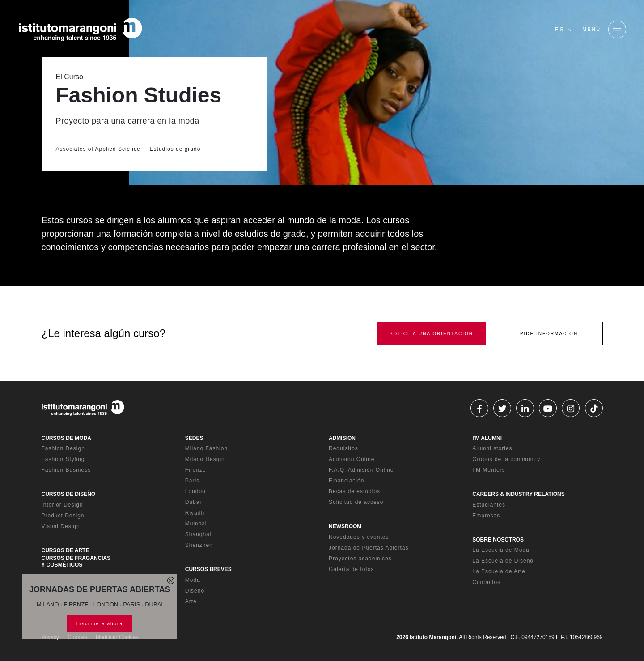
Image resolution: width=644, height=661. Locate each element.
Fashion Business (66, 470)
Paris (192, 481)
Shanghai (198, 534)
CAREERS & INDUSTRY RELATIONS (518, 494)
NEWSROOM (345, 526)
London (195, 491)
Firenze (196, 470)
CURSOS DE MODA (66, 438)
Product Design (63, 516)
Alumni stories (492, 448)
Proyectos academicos (360, 559)
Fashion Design (63, 448)
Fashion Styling (63, 459)
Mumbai (196, 524)
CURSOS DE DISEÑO (69, 494)
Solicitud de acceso (356, 502)
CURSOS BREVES (208, 569)
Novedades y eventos (359, 537)
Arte (191, 601)
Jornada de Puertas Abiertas (369, 548)
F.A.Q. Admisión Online (361, 470)
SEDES (194, 438)
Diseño (195, 591)
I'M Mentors (489, 470)
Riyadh (195, 513)
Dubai (193, 502)
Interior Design (62, 505)
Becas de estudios (354, 491)
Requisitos (343, 448)
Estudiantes (489, 505)
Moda (193, 580)
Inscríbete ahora (100, 624)
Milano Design (205, 459)
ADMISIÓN (342, 438)
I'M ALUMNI (487, 438)
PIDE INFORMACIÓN (549, 334)
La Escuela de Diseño (503, 561)
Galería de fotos (351, 569)
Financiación (346, 481)
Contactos (486, 582)
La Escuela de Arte (499, 571)
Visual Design (61, 526)
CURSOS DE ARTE (66, 550)
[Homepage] (80, 30)
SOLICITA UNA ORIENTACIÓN (431, 334)
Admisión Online (352, 459)
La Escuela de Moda (501, 550)
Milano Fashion (206, 448)
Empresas (486, 516)
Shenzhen (199, 545)
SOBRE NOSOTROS (498, 540)
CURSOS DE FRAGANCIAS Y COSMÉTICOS (76, 561)
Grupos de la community (506, 459)
